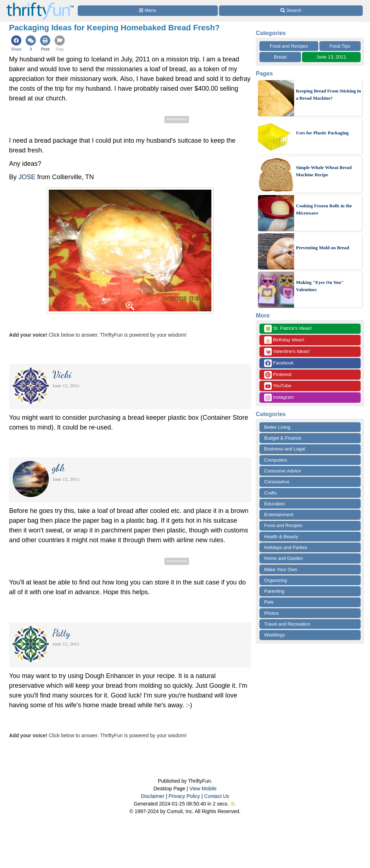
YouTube (278, 386)
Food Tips (340, 46)
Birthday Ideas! (284, 340)
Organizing (276, 580)
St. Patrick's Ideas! (288, 329)
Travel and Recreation (287, 624)
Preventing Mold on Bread (322, 248)
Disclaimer (153, 796)
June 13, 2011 (331, 57)
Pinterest (278, 375)
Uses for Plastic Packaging (322, 133)
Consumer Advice (283, 471)
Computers (276, 460)
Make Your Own (281, 569)
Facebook (279, 363)
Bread (280, 57)
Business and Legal (285, 449)
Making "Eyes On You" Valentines (320, 286)
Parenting (274, 591)
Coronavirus (277, 482)
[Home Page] (40, 4)
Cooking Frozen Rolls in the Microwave (324, 209)
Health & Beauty (281, 537)
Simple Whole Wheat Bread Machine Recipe (324, 171)
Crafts (270, 493)
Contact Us (217, 796)
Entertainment (279, 515)
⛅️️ (233, 804)
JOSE (27, 177)
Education (275, 504)
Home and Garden (283, 558)
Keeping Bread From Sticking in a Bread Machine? (328, 94)
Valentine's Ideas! (287, 352)
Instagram (279, 398)
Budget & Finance (283, 438)
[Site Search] (291, 11)
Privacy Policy (184, 796)
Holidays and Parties (286, 547)
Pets (269, 602)
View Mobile (203, 789)
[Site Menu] (148, 11)
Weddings (275, 635)
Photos (271, 613)
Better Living (277, 427)
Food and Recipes (289, 46)
